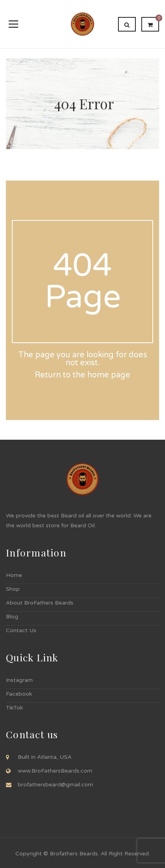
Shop (13, 589)
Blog (12, 617)
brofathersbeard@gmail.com (55, 785)
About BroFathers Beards (40, 603)
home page (109, 375)
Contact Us (21, 630)
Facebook (19, 694)
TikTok (14, 708)
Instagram (19, 680)
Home (14, 575)
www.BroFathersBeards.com (55, 771)
